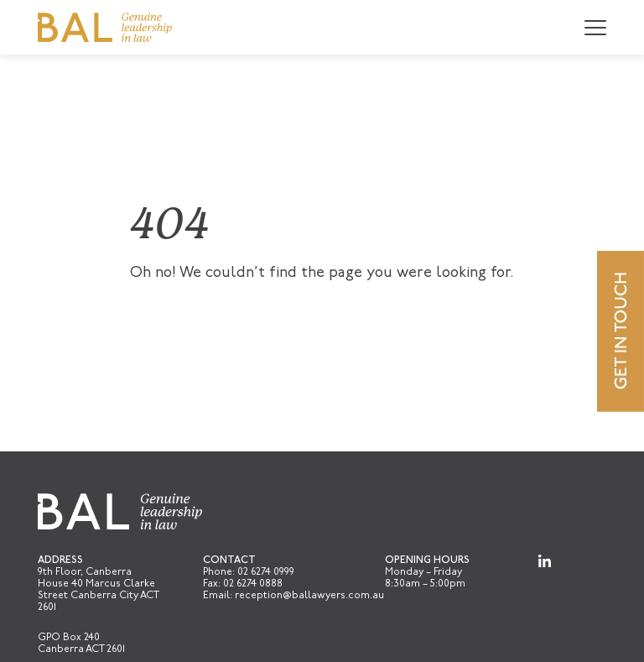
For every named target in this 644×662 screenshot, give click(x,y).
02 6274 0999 (266, 572)
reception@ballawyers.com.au (309, 596)
